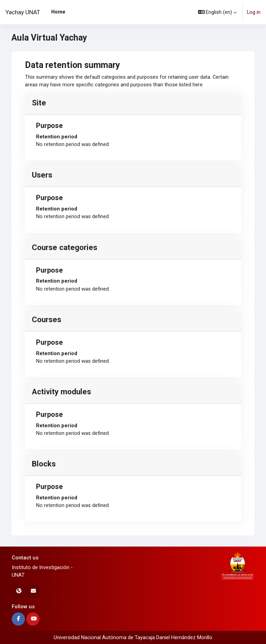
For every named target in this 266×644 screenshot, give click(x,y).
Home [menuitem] (58, 12)
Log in (254, 12)
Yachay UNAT (23, 12)
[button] (218, 12)
